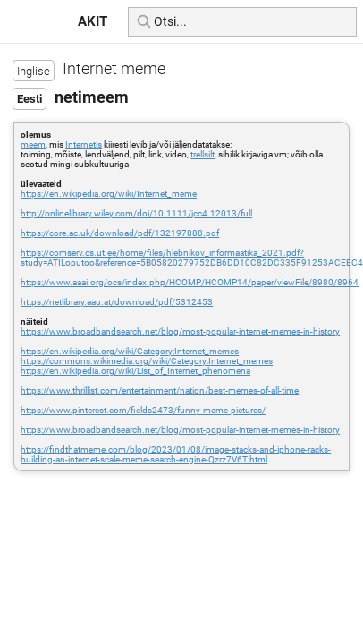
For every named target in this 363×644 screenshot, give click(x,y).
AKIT (93, 21)
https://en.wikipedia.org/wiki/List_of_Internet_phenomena (135, 371)
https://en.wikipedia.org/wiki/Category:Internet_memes (130, 351)
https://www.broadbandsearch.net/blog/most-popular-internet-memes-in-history (180, 331)
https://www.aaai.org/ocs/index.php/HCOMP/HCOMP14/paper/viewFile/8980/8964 (190, 282)
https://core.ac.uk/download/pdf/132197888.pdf (120, 233)
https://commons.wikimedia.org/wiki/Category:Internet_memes (147, 361)
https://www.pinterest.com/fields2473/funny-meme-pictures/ (143, 410)
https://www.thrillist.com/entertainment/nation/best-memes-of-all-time (160, 390)
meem (33, 144)
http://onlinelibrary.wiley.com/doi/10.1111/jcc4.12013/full (136, 213)
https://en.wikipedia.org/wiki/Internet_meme (109, 194)
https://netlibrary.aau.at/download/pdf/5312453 (117, 302)
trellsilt (203, 154)
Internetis (84, 144)
